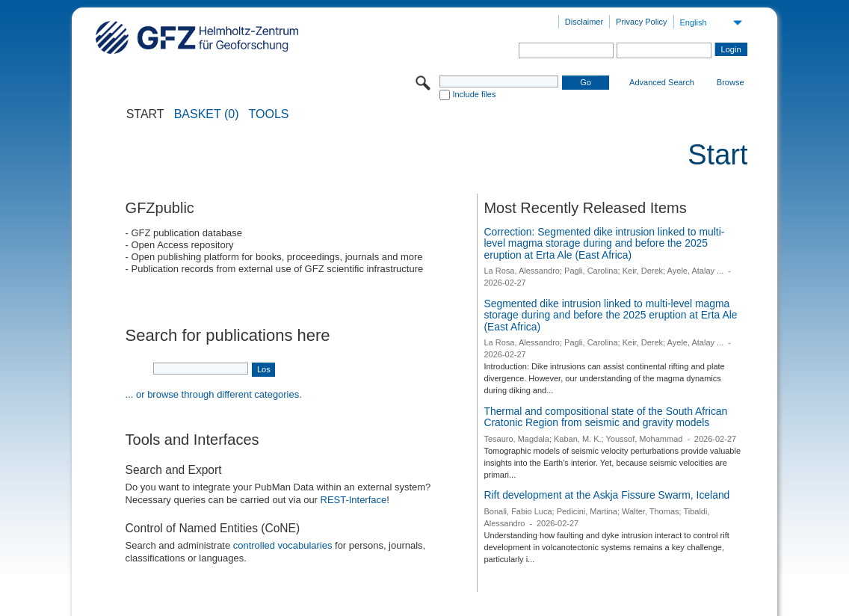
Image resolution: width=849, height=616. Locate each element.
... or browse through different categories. (214, 394)
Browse (731, 82)
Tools (269, 114)
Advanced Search (662, 82)
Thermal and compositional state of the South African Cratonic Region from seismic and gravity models (605, 417)
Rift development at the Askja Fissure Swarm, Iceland (606, 495)
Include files (474, 94)
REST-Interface (354, 500)
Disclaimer (584, 22)
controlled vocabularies (283, 545)
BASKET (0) (207, 114)
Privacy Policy (641, 22)
